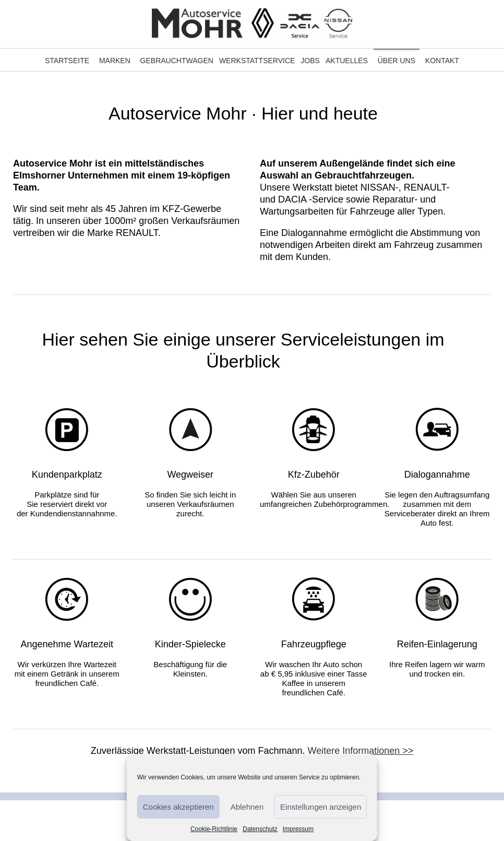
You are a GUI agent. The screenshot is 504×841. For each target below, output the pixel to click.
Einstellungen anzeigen (321, 807)
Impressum (298, 829)
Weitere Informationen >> (361, 751)
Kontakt (442, 61)
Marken (115, 61)
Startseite (67, 61)
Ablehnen (247, 807)
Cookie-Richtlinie (214, 829)
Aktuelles (347, 61)
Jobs (310, 61)
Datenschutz (260, 829)
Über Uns (397, 61)
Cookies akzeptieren (178, 807)
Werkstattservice (257, 61)
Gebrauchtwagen (177, 61)
